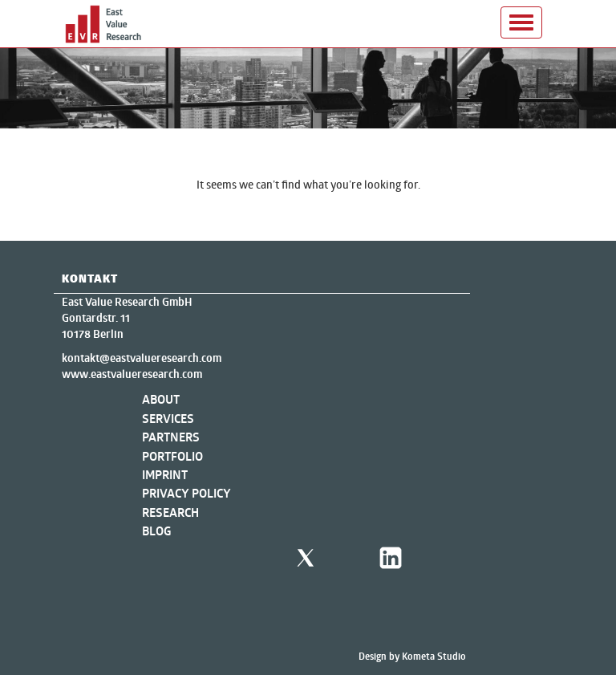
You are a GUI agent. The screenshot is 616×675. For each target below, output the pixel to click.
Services (168, 419)
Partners (171, 437)
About (161, 399)
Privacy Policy (186, 493)
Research (170, 512)
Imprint (165, 475)
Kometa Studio (434, 656)
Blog (157, 531)
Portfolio (172, 456)
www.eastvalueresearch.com (132, 374)
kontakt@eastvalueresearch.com (142, 358)
